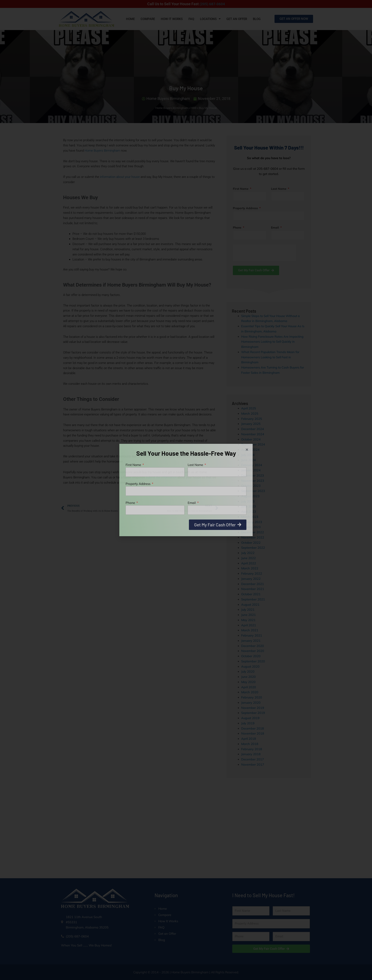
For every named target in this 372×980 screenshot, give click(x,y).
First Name (134, 465)
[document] (186, 490)
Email (192, 503)
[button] (247, 450)
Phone (131, 503)
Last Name (196, 465)
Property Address (138, 484)
